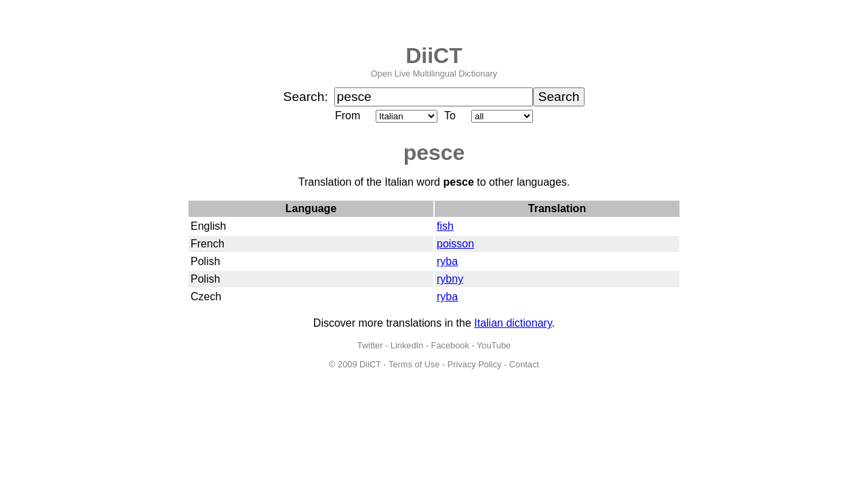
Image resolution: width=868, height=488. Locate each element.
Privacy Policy (475, 364)
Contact (524, 364)
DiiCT (434, 56)
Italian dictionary (513, 323)
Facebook (450, 345)
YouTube (494, 345)
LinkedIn (407, 345)
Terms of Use (414, 364)
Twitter (370, 345)
